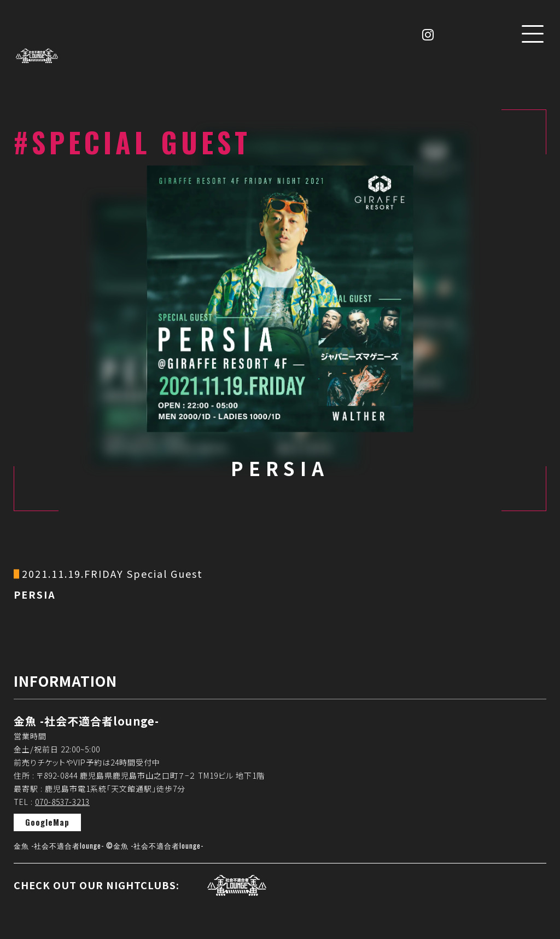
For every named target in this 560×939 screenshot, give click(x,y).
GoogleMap (47, 822)
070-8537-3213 (62, 802)
